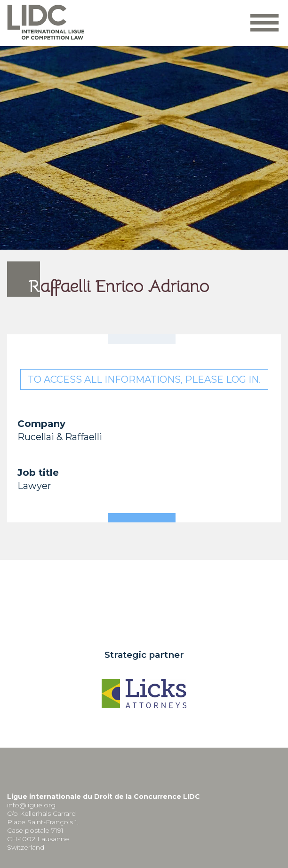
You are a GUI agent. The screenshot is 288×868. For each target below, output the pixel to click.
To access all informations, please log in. (144, 379)
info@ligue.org (31, 805)
